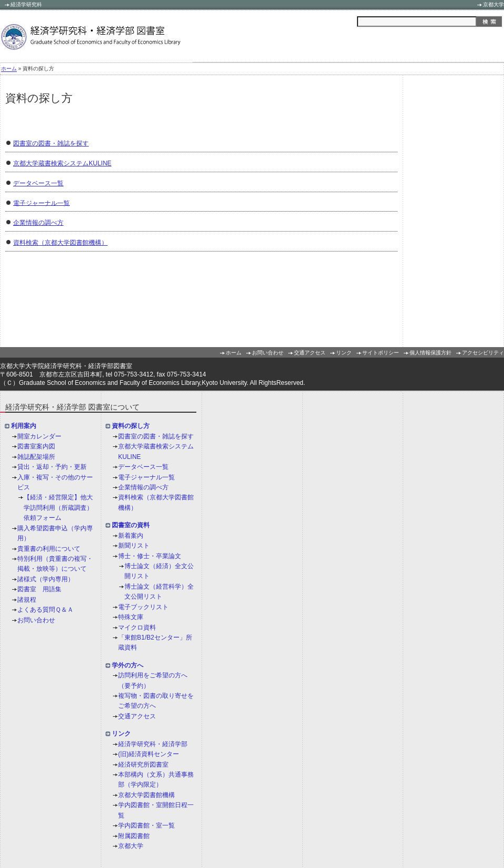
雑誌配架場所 (36, 457)
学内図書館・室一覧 (146, 825)
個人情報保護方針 (430, 353)
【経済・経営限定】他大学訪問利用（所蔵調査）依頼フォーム (58, 508)
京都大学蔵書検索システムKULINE (62, 163)
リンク (344, 353)
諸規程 (27, 600)
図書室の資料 (131, 526)
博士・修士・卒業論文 (150, 556)
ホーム (9, 69)
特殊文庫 (131, 617)
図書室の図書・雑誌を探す (51, 143)
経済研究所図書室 (143, 765)
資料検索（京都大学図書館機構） (60, 243)
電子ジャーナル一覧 (41, 203)
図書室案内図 (36, 447)
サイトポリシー (381, 353)
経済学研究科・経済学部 (153, 744)
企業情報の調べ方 (38, 223)
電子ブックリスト (143, 607)
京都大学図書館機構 (146, 795)
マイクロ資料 (137, 628)
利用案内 (24, 426)
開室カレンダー (39, 436)
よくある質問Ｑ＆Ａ (45, 610)
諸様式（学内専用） (46, 579)
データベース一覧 (38, 183)
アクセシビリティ (483, 353)
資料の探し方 (131, 426)
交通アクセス (310, 353)
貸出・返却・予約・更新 (52, 467)
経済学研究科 (26, 4)
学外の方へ (128, 665)
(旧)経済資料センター (149, 754)
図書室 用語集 (39, 589)
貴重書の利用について (49, 549)
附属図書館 (134, 836)
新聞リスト (134, 546)
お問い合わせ (268, 353)
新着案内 (131, 536)
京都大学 (493, 4)
